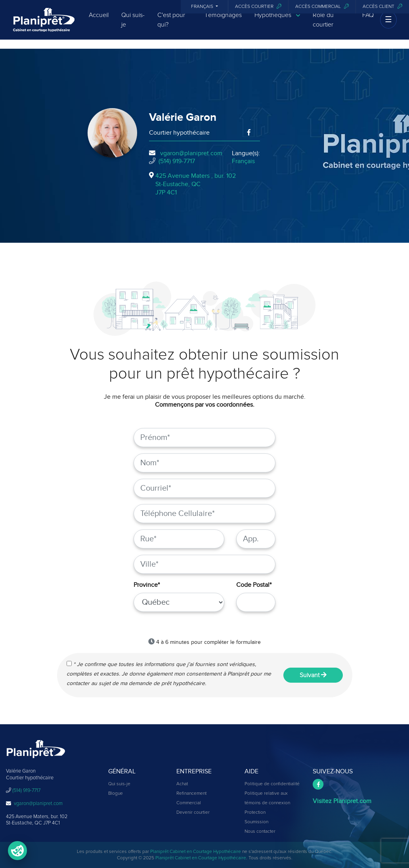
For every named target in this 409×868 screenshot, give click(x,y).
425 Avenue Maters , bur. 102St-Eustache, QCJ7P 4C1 (196, 184)
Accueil (99, 22)
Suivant (313, 675)
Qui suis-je (133, 27)
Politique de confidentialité (272, 784)
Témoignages (223, 22)
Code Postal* (254, 585)
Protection (255, 813)
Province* (147, 585)
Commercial (189, 803)
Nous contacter (260, 832)
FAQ (368, 22)
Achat (182, 784)
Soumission (256, 822)
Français (203, 7)
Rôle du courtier (323, 27)
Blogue (116, 794)
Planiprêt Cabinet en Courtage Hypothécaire (196, 852)
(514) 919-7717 (177, 161)
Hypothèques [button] (277, 22)
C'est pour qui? (171, 27)
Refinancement (191, 794)
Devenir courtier (193, 813)
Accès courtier (258, 7)
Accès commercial (322, 7)
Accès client (382, 7)
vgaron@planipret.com (191, 153)
